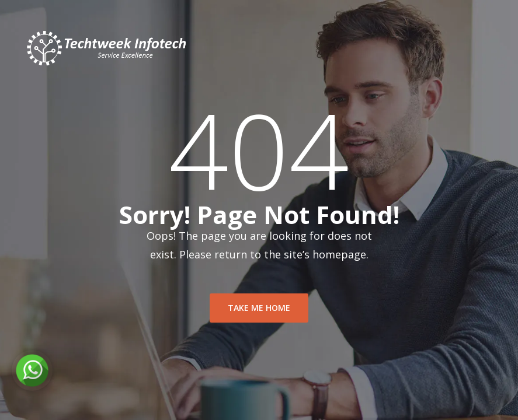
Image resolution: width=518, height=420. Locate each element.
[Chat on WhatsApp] (32, 370)
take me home (259, 308)
